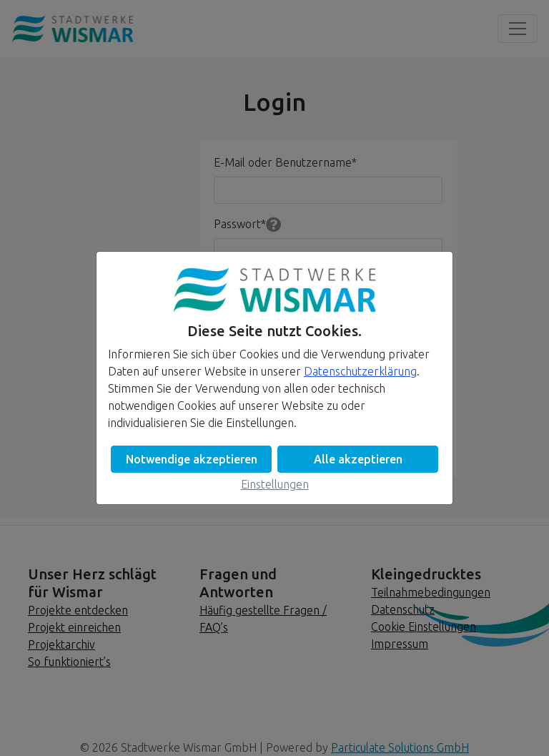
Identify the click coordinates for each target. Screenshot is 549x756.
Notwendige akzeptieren (192, 459)
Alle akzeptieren (358, 459)
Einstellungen (275, 484)
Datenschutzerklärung (360, 371)
